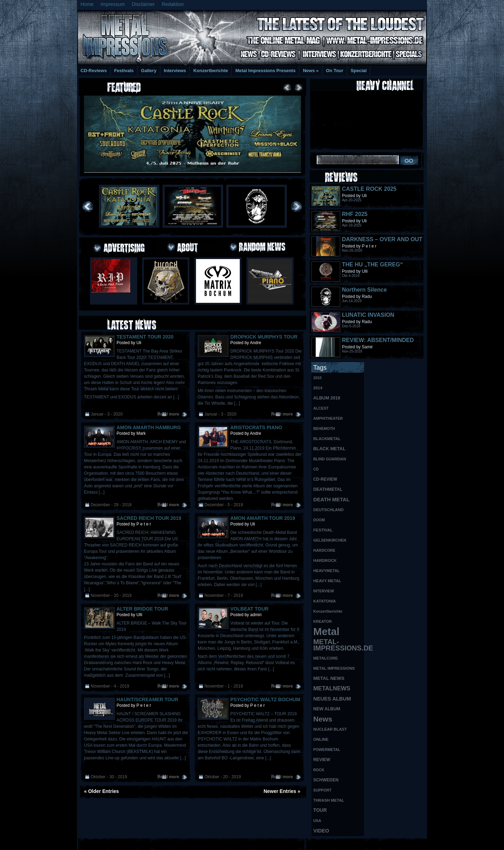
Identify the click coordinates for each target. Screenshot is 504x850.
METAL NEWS (329, 678)
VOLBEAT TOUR (249, 609)
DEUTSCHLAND (328, 510)
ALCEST (321, 408)
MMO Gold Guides (331, 843)
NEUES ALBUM (332, 699)
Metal (326, 632)
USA (317, 821)
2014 (318, 388)
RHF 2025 (355, 214)
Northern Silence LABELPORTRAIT (366, 293)
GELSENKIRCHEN (330, 540)
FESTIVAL (323, 530)
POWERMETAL (327, 750)
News (311, 71)
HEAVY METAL (327, 581)
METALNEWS (332, 688)
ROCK (319, 770)
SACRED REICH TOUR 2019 (149, 518)
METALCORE (325, 658)
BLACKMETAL (327, 439)
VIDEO (321, 831)
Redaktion (173, 4)
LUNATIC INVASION (368, 315)
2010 (317, 378)
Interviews (175, 71)
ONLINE (321, 739)
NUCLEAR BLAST (330, 729)
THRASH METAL (329, 800)
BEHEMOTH (324, 429)
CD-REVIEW (325, 479)
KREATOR (323, 621)
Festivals (124, 71)
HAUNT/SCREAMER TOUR (147, 699)
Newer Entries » (282, 791)
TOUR (320, 810)
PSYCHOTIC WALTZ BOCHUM (265, 699)
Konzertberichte (211, 71)
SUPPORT (322, 790)
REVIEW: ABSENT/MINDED (378, 340)
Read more (168, 414)
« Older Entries (101, 791)
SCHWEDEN (326, 780)
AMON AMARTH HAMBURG (149, 427)
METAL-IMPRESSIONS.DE (339, 645)
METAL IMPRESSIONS (334, 668)
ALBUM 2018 (327, 398)
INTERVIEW (324, 591)
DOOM (319, 520)
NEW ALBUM (327, 709)
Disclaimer (143, 4)
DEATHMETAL (328, 489)
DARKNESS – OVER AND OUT (382, 239)
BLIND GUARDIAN (330, 459)
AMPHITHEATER (328, 418)
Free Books (106, 843)
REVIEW (322, 760)
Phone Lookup (409, 843)
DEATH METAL (331, 500)
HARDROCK (325, 560)
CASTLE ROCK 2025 (369, 189)
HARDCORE (324, 550)
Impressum (113, 4)
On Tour (335, 71)
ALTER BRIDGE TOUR (142, 609)
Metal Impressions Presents (265, 71)
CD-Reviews (94, 71)
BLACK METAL (329, 449)
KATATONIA (325, 601)
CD (316, 469)
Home (87, 4)
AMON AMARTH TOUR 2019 (263, 518)
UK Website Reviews (372, 843)
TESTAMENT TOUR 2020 (145, 337)
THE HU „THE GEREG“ (372, 264)
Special (359, 71)
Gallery (149, 71)
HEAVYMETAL (327, 571)
